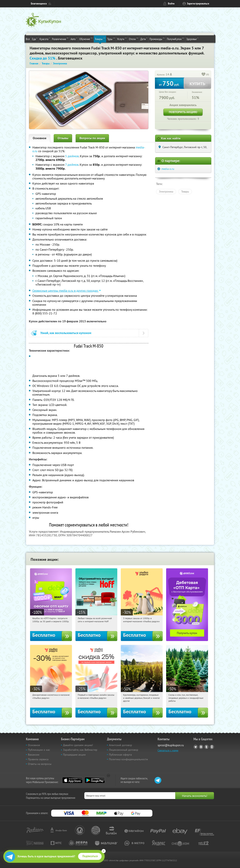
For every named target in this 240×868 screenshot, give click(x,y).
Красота (45, 39)
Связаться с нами (168, 750)
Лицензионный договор (124, 750)
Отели (134, 39)
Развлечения (60, 39)
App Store (72, 780)
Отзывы (63, 138)
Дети (144, 39)
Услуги (122, 39)
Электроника (166, 192)
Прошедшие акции (74, 755)
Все (28, 39)
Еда (35, 39)
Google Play (95, 780)
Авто (74, 39)
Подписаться (90, 856)
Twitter (206, 747)
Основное (40, 138)
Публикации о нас (39, 750)
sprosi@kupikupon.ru (171, 745)
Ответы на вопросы (40, 764)
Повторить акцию (183, 112)
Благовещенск (39, 4)
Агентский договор (120, 745)
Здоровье (192, 39)
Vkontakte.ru (201, 747)
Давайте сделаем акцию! (78, 745)
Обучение (86, 39)
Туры (111, 39)
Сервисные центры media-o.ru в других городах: (65, 291)
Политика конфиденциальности (128, 759)
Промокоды (157, 39)
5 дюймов (72, 156)
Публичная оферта (120, 755)
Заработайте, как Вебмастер (80, 750)
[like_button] (204, 75)
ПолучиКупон (176, 39)
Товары (100, 39)
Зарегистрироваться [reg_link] (198, 4)
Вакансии (34, 755)
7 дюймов (72, 165)
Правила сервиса (38, 759)
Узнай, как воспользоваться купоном (66, 333)
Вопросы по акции (92, 138)
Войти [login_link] (171, 4)
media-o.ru (168, 169)
